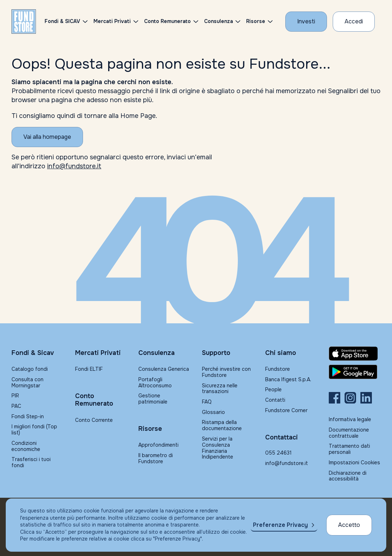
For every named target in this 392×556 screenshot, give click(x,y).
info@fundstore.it (74, 166)
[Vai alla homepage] (47, 137)
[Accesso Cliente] (354, 22)
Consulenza (218, 21)
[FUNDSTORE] (24, 22)
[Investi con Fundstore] (306, 22)
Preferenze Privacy (280, 525)
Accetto (349, 525)
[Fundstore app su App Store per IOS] (355, 354)
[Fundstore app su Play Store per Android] (355, 372)
